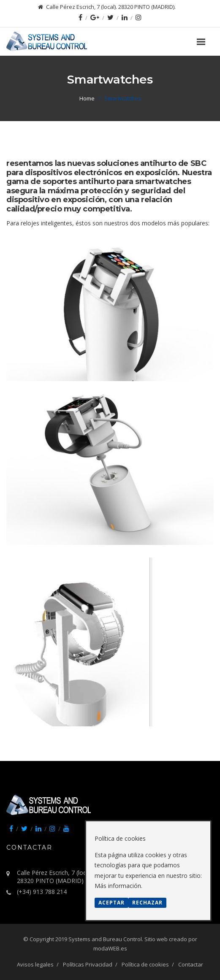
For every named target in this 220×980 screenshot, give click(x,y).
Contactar (191, 964)
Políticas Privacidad (88, 964)
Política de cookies (145, 964)
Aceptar (111, 903)
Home (87, 98)
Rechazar (147, 903)
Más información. (118, 886)
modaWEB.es (110, 948)
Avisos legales (35, 964)
